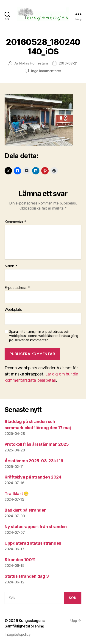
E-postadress (17, 288)
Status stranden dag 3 (27, 576)
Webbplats (13, 310)
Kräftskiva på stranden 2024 (33, 477)
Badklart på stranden (26, 510)
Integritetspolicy (18, 634)
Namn (11, 266)
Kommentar (15, 222)
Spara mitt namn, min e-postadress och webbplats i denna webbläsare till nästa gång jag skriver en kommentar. (44, 336)
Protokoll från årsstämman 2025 (37, 444)
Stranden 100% (20, 560)
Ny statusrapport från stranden (36, 527)
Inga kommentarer (46, 71)
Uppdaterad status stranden (33, 543)
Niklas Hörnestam (34, 63)
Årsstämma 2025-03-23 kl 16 (34, 461)
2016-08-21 (68, 63)
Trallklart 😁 (17, 494)
